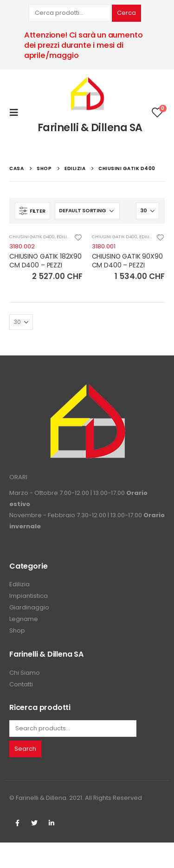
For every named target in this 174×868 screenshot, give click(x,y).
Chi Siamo (25, 673)
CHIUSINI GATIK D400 (32, 237)
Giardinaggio (29, 607)
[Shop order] (87, 211)
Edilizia (19, 584)
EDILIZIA (65, 237)
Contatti (21, 684)
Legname (24, 619)
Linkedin (52, 823)
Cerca (126, 13)
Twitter (34, 823)
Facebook (17, 823)
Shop (17, 630)
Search (25, 749)
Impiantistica (29, 596)
